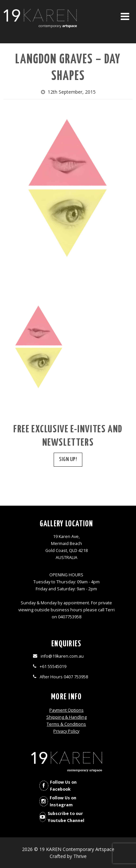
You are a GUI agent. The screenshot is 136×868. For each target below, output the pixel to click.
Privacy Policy (66, 731)
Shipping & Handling (66, 717)
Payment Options (66, 710)
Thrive (80, 856)
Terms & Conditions (66, 724)
